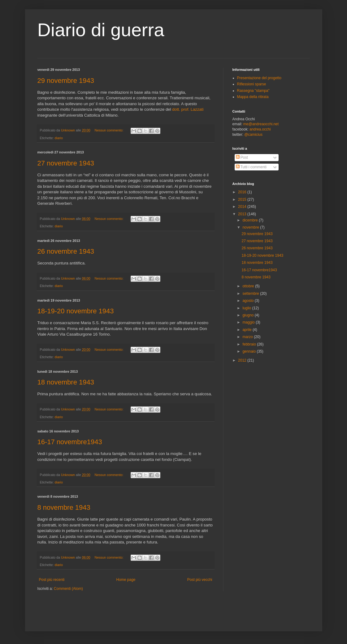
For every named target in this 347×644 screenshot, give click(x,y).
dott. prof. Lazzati (188, 109)
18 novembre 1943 (66, 382)
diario (59, 138)
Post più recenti (52, 580)
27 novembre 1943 (66, 163)
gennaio (249, 351)
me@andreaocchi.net (261, 124)
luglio (247, 308)
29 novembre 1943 (66, 81)
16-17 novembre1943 (70, 442)
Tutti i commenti (251, 167)
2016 (243, 192)
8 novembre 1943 (64, 507)
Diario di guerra (101, 30)
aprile (247, 330)
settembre (251, 294)
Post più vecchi (200, 580)
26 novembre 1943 (66, 251)
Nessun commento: (110, 130)
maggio (249, 322)
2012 (243, 360)
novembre (251, 227)
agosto (248, 301)
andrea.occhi (260, 129)
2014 (243, 207)
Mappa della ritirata (253, 97)
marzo (248, 337)
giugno (248, 315)
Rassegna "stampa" (253, 91)
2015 (243, 200)
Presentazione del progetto (259, 78)
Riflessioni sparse (252, 84)
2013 (243, 214)
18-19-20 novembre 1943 (76, 311)
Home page (126, 580)
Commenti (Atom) (68, 589)
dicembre (251, 220)
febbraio (250, 344)
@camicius (253, 135)
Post (242, 157)
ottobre (249, 286)
